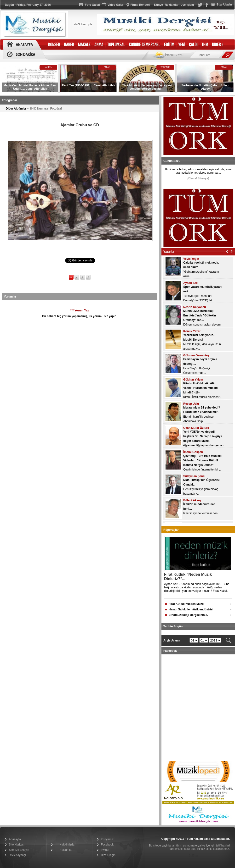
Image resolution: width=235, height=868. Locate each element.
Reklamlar (66, 850)
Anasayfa (15, 839)
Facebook (107, 845)
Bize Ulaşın (108, 855)
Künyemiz (107, 839)
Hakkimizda (67, 845)
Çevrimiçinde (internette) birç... (203, 472)
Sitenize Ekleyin (19, 850)
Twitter (105, 850)
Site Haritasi (17, 845)
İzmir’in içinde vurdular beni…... (203, 516)
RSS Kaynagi (17, 855)
